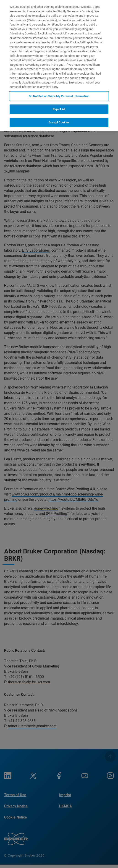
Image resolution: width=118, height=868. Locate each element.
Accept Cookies (59, 122)
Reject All (59, 109)
